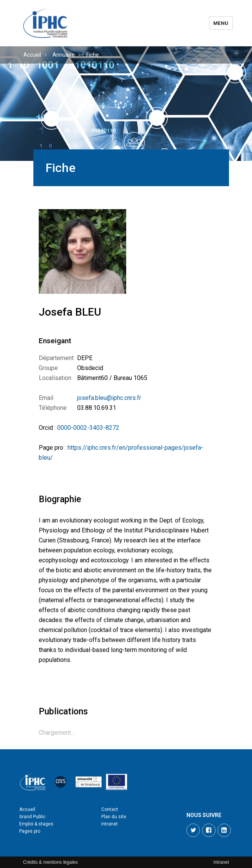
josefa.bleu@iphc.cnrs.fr (109, 398)
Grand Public (32, 817)
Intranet (110, 824)
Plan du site (114, 817)
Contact (110, 809)
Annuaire (64, 55)
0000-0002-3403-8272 (88, 428)
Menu (221, 23)
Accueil (32, 55)
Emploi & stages (36, 824)
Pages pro (30, 831)
